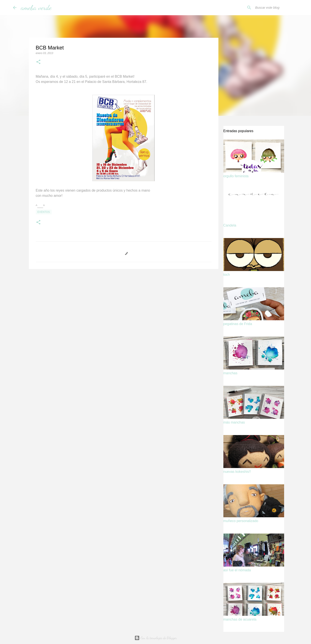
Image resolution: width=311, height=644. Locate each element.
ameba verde (36, 8)
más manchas (234, 422)
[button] (38, 62)
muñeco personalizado (241, 521)
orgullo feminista (236, 176)
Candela (230, 225)
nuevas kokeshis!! (237, 472)
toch (227, 275)
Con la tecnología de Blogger (156, 638)
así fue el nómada (237, 570)
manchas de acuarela (240, 619)
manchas (230, 373)
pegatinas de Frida (238, 324)
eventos (44, 212)
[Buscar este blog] (276, 8)
